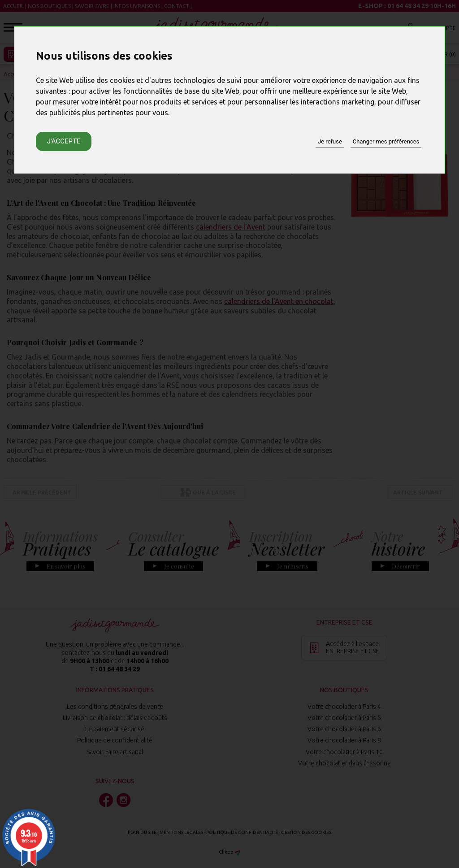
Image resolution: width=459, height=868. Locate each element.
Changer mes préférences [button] (386, 141)
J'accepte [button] (64, 141)
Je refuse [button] (330, 141)
